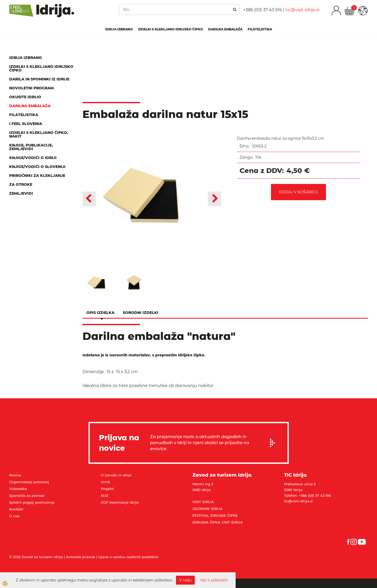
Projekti (107, 489)
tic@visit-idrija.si (302, 10)
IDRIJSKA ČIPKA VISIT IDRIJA (218, 522)
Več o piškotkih (214, 580)
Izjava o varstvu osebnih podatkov (128, 557)
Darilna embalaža (225, 29)
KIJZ (105, 496)
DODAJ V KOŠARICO (298, 192)
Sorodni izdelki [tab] (141, 313)
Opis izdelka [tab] (100, 313)
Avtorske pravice (81, 557)
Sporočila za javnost (27, 496)
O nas (14, 516)
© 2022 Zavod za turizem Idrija (36, 557)
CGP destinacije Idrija (120, 502)
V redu (185, 580)
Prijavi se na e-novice (274, 443)
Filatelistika (260, 29)
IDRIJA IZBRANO (119, 29)
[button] (215, 199)
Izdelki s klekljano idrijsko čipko (170, 29)
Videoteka (18, 489)
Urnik (106, 482)
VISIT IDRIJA (203, 502)
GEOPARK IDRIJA (207, 509)
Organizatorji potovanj (29, 482)
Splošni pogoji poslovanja (32, 502)
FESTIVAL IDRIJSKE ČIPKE (215, 515)
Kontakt (16, 509)
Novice (15, 475)
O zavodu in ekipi (116, 475)
